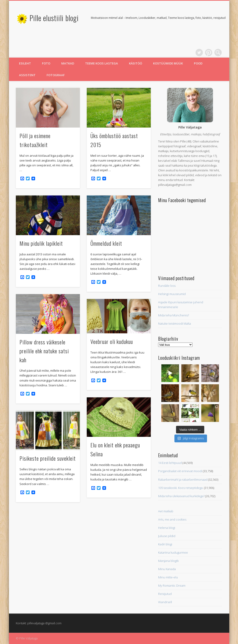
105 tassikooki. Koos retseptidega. (181, 488)
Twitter (199, 53)
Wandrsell (165, 602)
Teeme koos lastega (102, 63)
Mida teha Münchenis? (174, 315)
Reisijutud (165, 594)
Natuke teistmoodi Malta (175, 323)
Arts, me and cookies (172, 519)
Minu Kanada (167, 569)
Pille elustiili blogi (54, 18)
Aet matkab (166, 511)
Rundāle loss (167, 286)
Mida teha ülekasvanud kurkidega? (181, 496)
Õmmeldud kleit (106, 243)
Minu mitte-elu (168, 577)
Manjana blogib (168, 561)
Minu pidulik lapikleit (41, 243)
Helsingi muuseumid (172, 294)
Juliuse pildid (167, 536)
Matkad (68, 63)
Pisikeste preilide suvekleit (48, 458)
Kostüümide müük (168, 63)
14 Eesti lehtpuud (170, 463)
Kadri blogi (165, 544)
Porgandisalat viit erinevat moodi (180, 471)
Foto (46, 63)
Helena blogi (167, 528)
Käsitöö (136, 63)
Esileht (25, 63)
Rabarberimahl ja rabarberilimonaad (183, 480)
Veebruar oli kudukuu (112, 341)
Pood (198, 63)
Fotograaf (56, 75)
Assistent (27, 75)
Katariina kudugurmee (173, 552)
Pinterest (209, 53)
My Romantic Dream (172, 585)
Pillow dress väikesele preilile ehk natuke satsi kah (44, 351)
